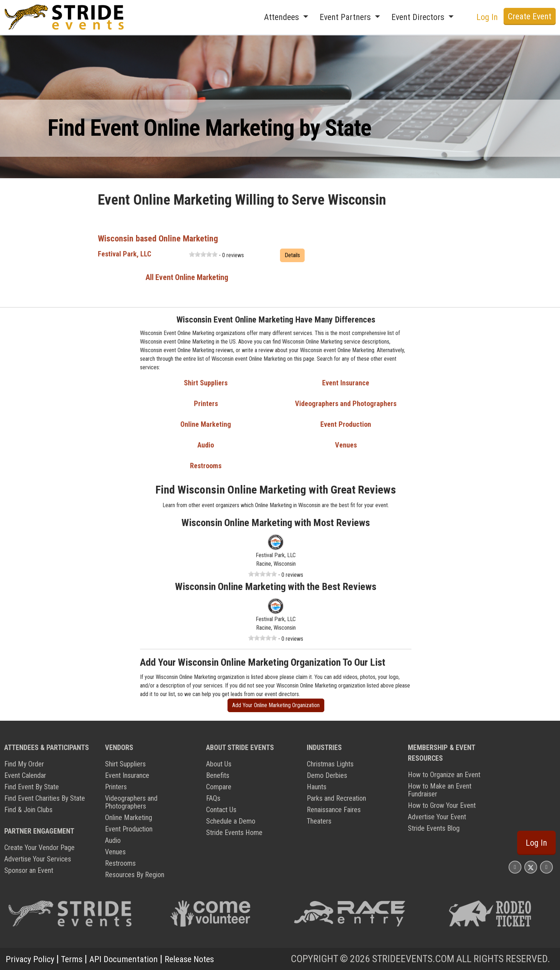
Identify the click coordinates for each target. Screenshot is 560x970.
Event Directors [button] (419, 17)
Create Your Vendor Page (39, 847)
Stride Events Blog (434, 828)
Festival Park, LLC (124, 254)
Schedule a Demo (231, 821)
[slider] (203, 254)
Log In (487, 17)
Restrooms (206, 466)
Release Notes (209, 959)
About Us (219, 764)
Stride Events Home (234, 832)
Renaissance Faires (334, 810)
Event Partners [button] (346, 17)
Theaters (319, 821)
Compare (219, 787)
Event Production (346, 424)
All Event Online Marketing (187, 277)
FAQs (213, 798)
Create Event (530, 16)
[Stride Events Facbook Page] (515, 867)
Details (292, 255)
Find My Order (24, 764)
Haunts (317, 787)
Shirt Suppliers (206, 383)
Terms (78, 959)
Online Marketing (206, 424)
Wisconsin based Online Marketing (166, 238)
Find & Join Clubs (28, 810)
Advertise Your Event (437, 817)
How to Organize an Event (444, 775)
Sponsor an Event (29, 870)
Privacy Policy (33, 959)
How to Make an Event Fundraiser (440, 790)
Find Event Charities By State (45, 798)
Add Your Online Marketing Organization (276, 705)
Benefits (218, 775)
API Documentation (136, 959)
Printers (206, 404)
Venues (346, 445)
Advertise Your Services (38, 859)
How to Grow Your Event (442, 805)
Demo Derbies (327, 775)
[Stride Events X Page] (531, 867)
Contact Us (221, 810)
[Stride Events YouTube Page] (546, 867)
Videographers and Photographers (346, 404)
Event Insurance (346, 383)
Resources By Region (135, 875)
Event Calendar (25, 775)
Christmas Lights (330, 764)
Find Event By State (32, 787)
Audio (206, 445)
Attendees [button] (282, 17)
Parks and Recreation (336, 798)
